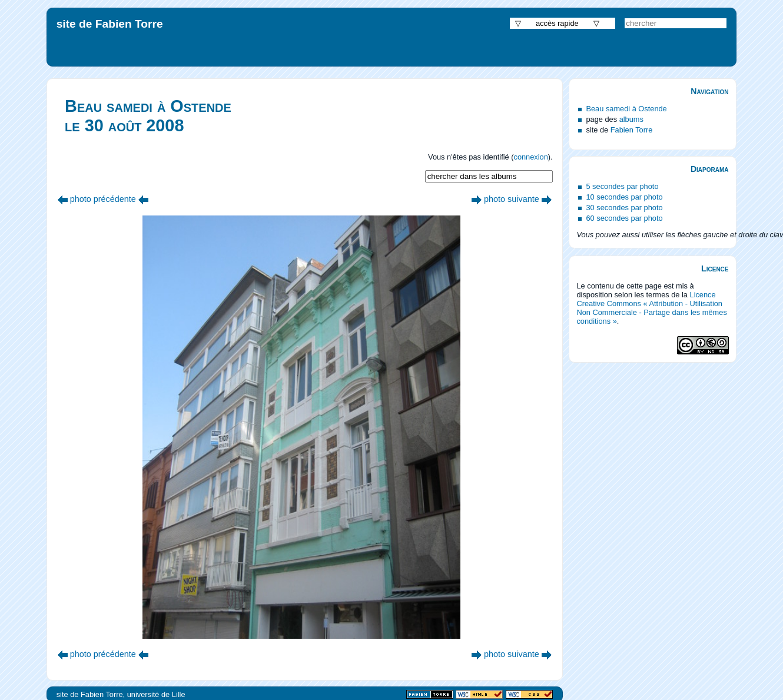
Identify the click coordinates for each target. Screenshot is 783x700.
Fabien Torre (632, 130)
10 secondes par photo (624, 197)
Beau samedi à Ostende (626, 109)
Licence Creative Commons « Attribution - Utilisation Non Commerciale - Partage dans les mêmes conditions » (651, 308)
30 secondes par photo (624, 208)
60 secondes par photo (624, 218)
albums (631, 119)
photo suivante (512, 199)
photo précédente (103, 199)
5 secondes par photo (622, 186)
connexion (530, 157)
